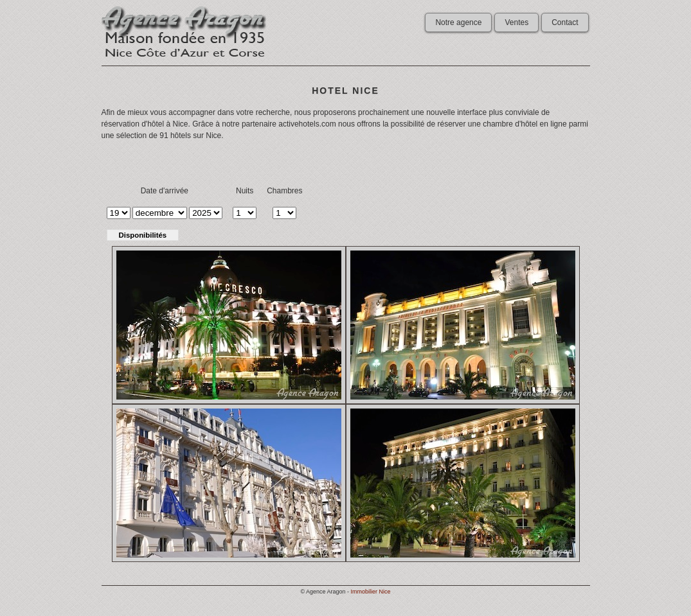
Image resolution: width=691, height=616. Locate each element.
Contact (565, 22)
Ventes (516, 22)
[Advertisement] (346, 161)
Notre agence (458, 22)
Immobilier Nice (371, 592)
